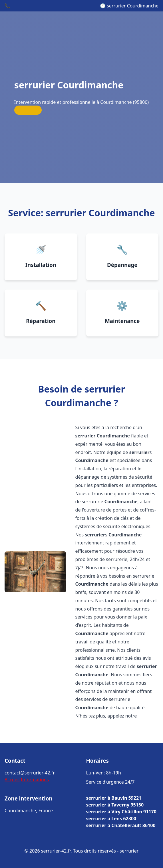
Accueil (12, 780)
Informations (35, 780)
